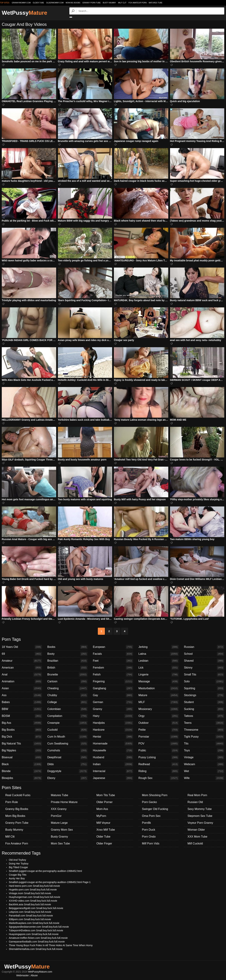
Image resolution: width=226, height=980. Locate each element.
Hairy (113, 716)
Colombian (67, 709)
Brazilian (67, 661)
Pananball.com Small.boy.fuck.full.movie (31, 916)
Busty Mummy (109, 3)
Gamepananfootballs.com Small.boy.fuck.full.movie (37, 942)
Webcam (204, 764)
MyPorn (101, 816)
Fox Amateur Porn (138, 3)
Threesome (204, 730)
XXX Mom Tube (197, 837)
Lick (159, 668)
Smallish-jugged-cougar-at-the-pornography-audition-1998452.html (45, 871)
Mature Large (59, 823)
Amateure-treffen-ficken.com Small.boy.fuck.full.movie (38, 938)
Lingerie (159, 675)
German (113, 702)
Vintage (204, 757)
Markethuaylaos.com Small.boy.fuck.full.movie (34, 923)
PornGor (56, 816)
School (204, 654)
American (22, 668)
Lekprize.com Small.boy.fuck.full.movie (30, 912)
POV (159, 744)
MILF (159, 702)
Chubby (67, 695)
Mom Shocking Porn (155, 795)
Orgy (159, 716)
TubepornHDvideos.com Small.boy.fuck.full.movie (36, 930)
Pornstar (159, 737)
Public (159, 750)
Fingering (113, 681)
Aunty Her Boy (17, 878)
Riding (159, 771)
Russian (204, 647)
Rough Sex (159, 778)
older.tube (38, 3)
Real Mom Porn (197, 795)
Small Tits (204, 675)
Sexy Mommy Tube (200, 809)
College (67, 702)
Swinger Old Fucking (155, 809)
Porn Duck (149, 830)
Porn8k (146, 823)
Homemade (113, 744)
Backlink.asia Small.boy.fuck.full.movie (30, 904)
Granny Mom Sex (62, 830)
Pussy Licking (159, 757)
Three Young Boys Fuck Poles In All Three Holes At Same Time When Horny (51, 945)
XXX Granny (59, 809)
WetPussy (24, 13)
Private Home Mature (64, 802)
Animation (22, 681)
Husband (113, 757)
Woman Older (196, 830)
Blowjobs (22, 778)
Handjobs (113, 723)
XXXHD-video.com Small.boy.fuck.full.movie (33, 901)
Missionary (159, 709)
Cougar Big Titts (18, 875)
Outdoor (159, 723)
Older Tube (103, 837)
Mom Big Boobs (73, 3)
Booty (67, 654)
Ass (22, 695)
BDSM (22, 716)
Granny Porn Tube (92, 3)
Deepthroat (67, 757)
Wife (204, 778)
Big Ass (22, 723)
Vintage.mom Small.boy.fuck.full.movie (30, 893)
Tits (204, 744)
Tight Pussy (204, 737)
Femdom (113, 668)
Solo (204, 681)
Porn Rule (12, 802)
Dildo (67, 764)
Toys (204, 750)
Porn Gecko (149, 802)
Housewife (113, 750)
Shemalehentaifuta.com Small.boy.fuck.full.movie (36, 949)
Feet (113, 661)
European (113, 647)
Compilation (67, 716)
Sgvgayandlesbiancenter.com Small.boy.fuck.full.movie (39, 927)
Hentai (113, 737)
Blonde (22, 771)
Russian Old (195, 802)
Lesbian (159, 661)
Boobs (67, 647)
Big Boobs (22, 730)
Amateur (22, 661)
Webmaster (23, 975)
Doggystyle (67, 771)
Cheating (67, 688)
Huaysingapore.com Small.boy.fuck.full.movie (34, 934)
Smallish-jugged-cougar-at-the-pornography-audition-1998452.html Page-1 (50, 882)
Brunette (67, 675)
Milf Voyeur (103, 823)
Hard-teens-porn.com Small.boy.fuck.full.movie (34, 886)
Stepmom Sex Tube (200, 816)
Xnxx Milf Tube (106, 830)
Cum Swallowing (67, 744)
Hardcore (113, 730)
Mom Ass (102, 809)
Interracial (113, 771)
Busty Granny (59, 837)
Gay (113, 695)
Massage (159, 681)
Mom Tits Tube (106, 795)
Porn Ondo (149, 837)
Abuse (34, 975)
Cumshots (67, 750)
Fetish (113, 675)
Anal (22, 675)
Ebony (67, 778)
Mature (159, 695)
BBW (22, 709)
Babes (22, 702)
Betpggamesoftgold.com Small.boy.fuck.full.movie (36, 908)
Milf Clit (122, 3)
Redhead (159, 764)
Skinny (204, 668)
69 (22, 654)
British (67, 668)
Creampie (67, 723)
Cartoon (67, 681)
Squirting (204, 688)
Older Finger (104, 843)
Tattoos (204, 716)
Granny (113, 709)
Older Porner (105, 802)
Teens (204, 723)
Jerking (159, 647)
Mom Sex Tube (60, 843)
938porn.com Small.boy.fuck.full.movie (30, 919)
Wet (204, 771)
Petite (159, 730)
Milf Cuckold (195, 843)
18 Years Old (22, 647)
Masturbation (159, 688)
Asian (22, 688)
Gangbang (113, 688)
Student (204, 702)
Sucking (204, 709)
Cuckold (67, 730)
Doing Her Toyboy (19, 864)
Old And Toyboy (17, 860)
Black (22, 764)
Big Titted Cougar (18, 867)
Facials (113, 654)
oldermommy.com (55, 3)
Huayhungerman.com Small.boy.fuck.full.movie (35, 897)
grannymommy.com (21, 3)
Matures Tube (155, 3)
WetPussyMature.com (40, 972)
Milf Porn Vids (151, 843)
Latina (159, 654)
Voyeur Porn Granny (200, 823)
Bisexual (22, 757)
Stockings (204, 695)
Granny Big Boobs (17, 809)
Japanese (113, 778)
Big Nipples (22, 750)
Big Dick (22, 737)
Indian (113, 764)
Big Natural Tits (22, 744)
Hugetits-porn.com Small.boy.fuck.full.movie (33, 890)
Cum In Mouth (67, 737)
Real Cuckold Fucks (18, 795)
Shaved (204, 661)
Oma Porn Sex (151, 816)
